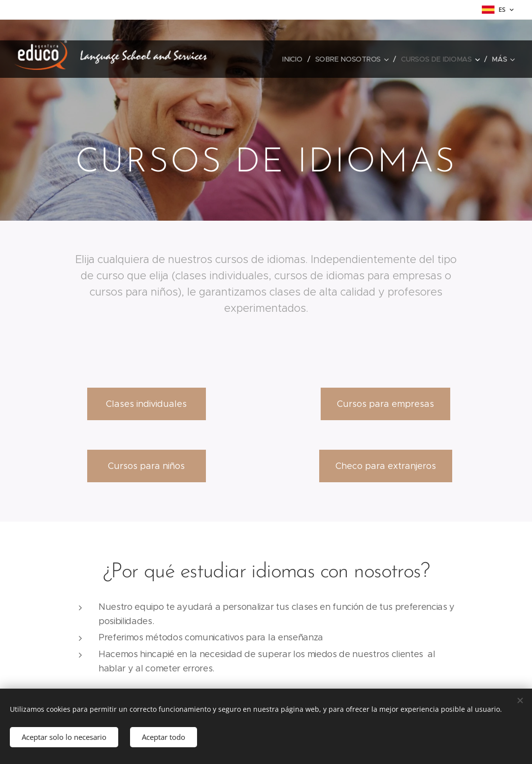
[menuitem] (295, 59)
